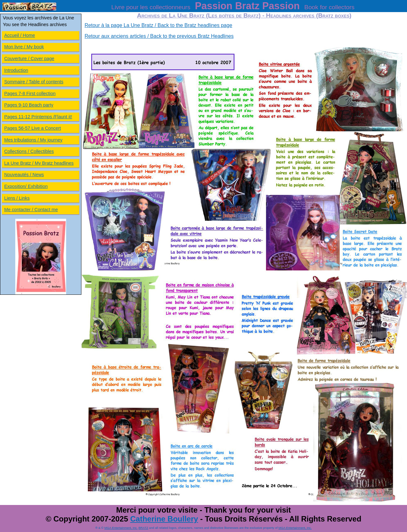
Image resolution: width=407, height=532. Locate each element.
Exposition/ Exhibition (26, 186)
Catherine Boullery (164, 519)
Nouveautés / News (24, 175)
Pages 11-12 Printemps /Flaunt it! (38, 117)
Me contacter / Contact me (31, 210)
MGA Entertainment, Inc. (121, 528)
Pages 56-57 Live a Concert (32, 128)
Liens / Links (17, 198)
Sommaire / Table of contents (34, 82)
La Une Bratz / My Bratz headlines (39, 163)
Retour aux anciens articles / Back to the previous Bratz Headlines (159, 36)
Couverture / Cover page (29, 59)
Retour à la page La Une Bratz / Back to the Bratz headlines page (158, 25)
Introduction (16, 70)
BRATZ (143, 528)
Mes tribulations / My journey (33, 140)
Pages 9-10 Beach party (29, 105)
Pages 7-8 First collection (30, 93)
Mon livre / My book (24, 47)
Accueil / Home (20, 35)
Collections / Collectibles (29, 151)
